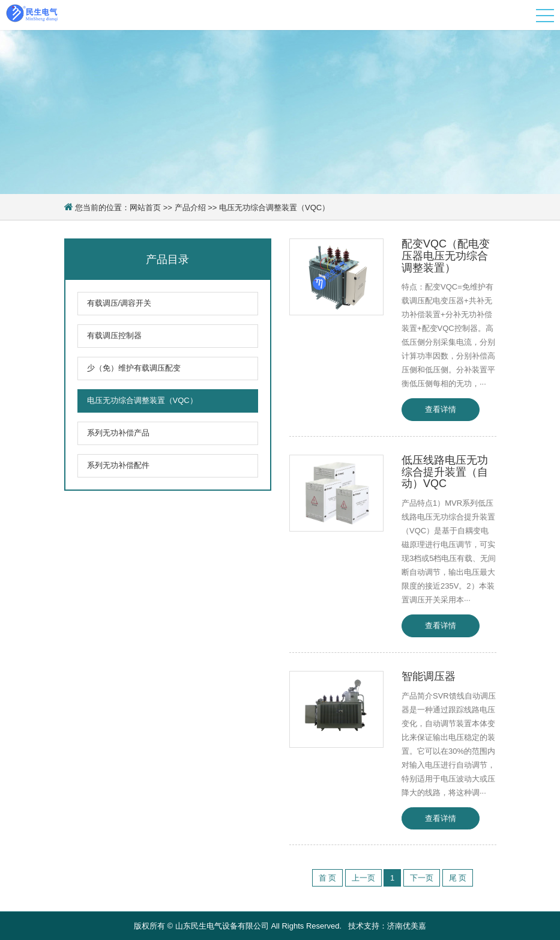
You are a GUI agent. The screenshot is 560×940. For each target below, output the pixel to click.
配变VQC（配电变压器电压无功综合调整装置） (446, 256)
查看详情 (441, 409)
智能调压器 (429, 676)
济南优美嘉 (407, 926)
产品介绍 (190, 208)
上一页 (363, 878)
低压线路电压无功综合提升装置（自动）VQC (445, 472)
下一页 (422, 878)
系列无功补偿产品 (118, 433)
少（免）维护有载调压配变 (134, 368)
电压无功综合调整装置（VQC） (274, 208)
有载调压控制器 (114, 335)
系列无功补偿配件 (118, 465)
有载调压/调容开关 (119, 303)
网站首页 (145, 208)
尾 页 (458, 878)
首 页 (328, 878)
